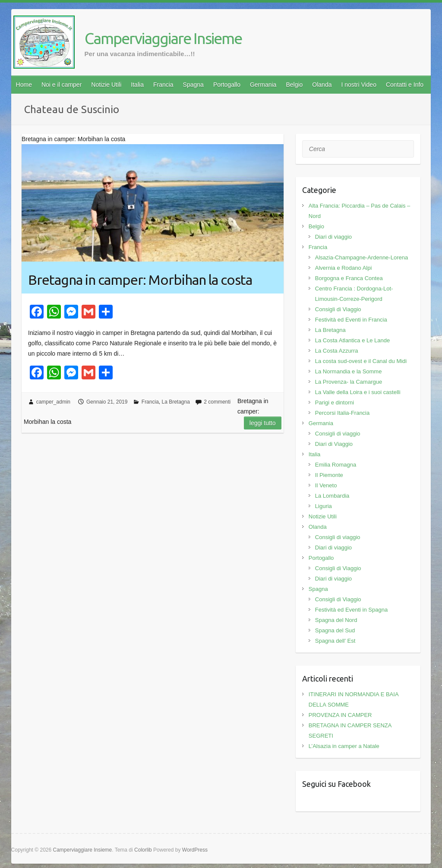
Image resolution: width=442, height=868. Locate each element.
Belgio (294, 85)
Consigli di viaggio (338, 434)
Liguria (324, 506)
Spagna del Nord (336, 620)
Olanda (322, 85)
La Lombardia (332, 496)
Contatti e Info (405, 85)
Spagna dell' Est (335, 641)
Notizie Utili (106, 85)
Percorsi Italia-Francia (342, 413)
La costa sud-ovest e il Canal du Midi (361, 361)
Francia (163, 85)
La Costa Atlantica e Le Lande (352, 340)
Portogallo (227, 85)
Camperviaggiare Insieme (163, 38)
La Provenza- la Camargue (349, 382)
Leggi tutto (263, 423)
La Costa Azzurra (337, 351)
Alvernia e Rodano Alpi (344, 268)
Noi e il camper (62, 85)
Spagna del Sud (335, 630)
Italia (137, 85)
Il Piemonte (329, 475)
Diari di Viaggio (334, 444)
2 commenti (217, 402)
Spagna (193, 85)
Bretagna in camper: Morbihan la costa (140, 280)
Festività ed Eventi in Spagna (351, 610)
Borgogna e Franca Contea (349, 278)
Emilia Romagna (336, 465)
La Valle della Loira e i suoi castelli (358, 392)
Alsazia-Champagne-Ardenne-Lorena (361, 257)
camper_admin (53, 402)
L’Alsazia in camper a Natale (344, 746)
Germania (263, 85)
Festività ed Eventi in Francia (351, 320)
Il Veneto (326, 485)
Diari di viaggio (333, 237)
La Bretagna (175, 402)
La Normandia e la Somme (349, 371)
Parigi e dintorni (335, 402)
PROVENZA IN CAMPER (340, 715)
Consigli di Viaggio (338, 309)
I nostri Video (358, 85)
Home (24, 85)
